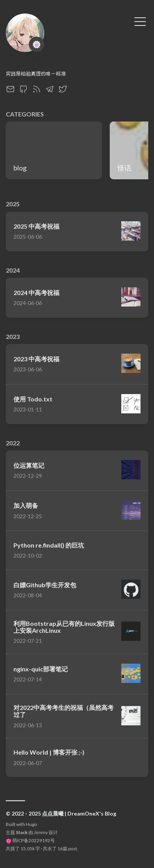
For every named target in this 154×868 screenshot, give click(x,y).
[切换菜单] (140, 21)
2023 (13, 336)
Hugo (31, 824)
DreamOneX (24, 63)
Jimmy (41, 832)
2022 (13, 443)
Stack (22, 832)
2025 (13, 204)
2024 (13, 270)
